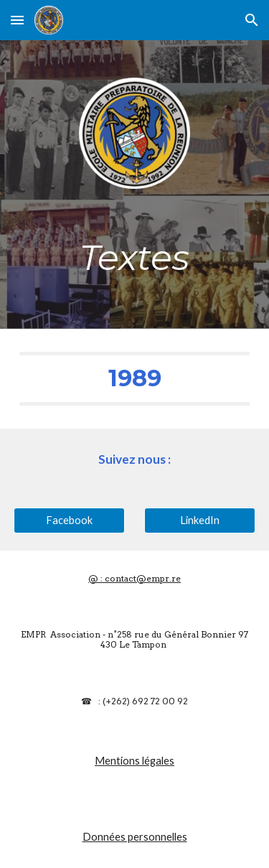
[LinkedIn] (200, 520)
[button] (17, 20)
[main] (135, 257)
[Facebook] (69, 520)
